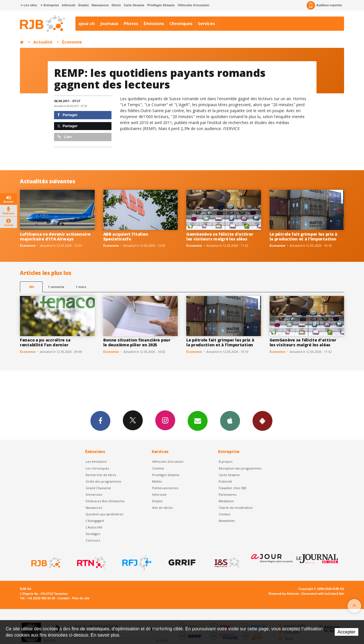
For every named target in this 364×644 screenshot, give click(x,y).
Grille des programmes (103, 481)
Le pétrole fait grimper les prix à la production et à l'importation (303, 236)
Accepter (347, 632)
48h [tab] (31, 287)
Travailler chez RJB (232, 488)
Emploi (83, 5)
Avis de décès (162, 508)
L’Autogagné (95, 521)
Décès (116, 5)
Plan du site (81, 598)
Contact (225, 514)
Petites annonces (165, 488)
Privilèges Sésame (161, 5)
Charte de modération (236, 508)
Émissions (154, 23)
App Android (262, 421)
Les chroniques (97, 468)
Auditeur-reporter (324, 5)
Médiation (226, 501)
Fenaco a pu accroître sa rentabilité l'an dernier (45, 342)
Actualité (43, 42)
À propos (226, 461)
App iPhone (230, 421)
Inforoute (69, 5)
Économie (72, 42)
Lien (65, 137)
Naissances (100, 5)
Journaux (109, 23)
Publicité (225, 481)
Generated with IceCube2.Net (323, 594)
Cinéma (158, 468)
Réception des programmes (240, 468)
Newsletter (227, 521)
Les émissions (96, 461)
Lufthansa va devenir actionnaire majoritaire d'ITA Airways (55, 236)
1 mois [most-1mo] (81, 287)
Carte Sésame (134, 5)
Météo (157, 481)
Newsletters (198, 421)
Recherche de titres (101, 475)
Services (206, 23)
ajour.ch (86, 23)
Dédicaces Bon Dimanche (105, 501)
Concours (93, 540)
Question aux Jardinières (104, 514)
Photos (131, 23)
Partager (68, 115)
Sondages (93, 534)
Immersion (94, 494)
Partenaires (227, 494)
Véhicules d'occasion (193, 5)
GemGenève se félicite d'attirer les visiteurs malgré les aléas (220, 236)
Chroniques (181, 23)
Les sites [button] (29, 5)
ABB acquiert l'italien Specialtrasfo (126, 236)
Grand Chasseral (98, 488)
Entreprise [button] (50, 5)
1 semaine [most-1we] (56, 287)
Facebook (100, 421)
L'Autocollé (94, 527)
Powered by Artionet (284, 594)
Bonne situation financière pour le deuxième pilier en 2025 (137, 342)
